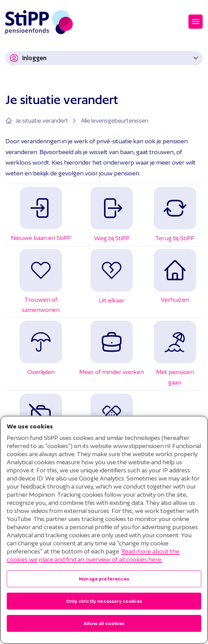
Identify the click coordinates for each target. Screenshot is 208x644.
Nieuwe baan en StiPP (41, 238)
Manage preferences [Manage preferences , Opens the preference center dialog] (104, 579)
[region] (104, 530)
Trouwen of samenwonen (41, 300)
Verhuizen (175, 300)
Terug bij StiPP (175, 238)
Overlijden (41, 372)
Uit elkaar (112, 300)
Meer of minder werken (112, 372)
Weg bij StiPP (112, 238)
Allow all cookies (104, 623)
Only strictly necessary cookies (104, 601)
